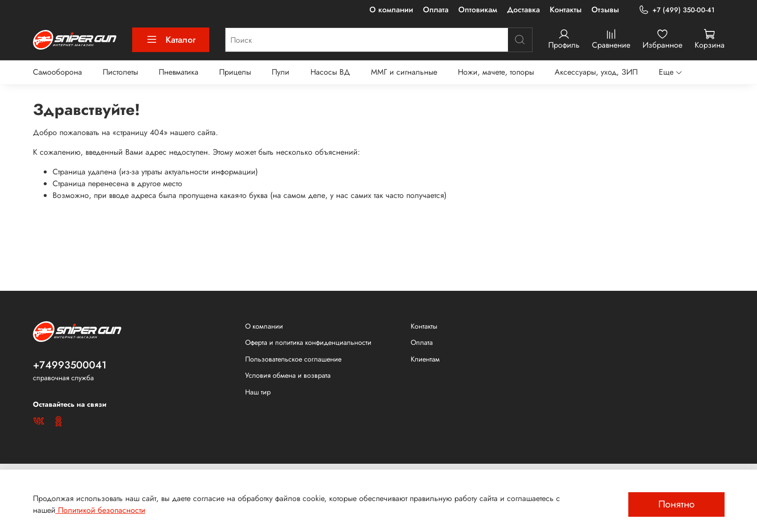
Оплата (436, 10)
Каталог (171, 40)
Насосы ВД (330, 72)
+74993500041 (70, 365)
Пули (280, 72)
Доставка (523, 10)
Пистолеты (120, 72)
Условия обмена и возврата (288, 375)
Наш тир (258, 392)
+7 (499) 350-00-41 (676, 10)
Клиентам (425, 359)
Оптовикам (478, 10)
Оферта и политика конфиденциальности (308, 342)
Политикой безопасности (100, 510)
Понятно (676, 504)
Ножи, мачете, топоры (496, 72)
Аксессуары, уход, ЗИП (596, 72)
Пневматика (179, 72)
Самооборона (57, 72)
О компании (391, 10)
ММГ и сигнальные (404, 72)
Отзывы (605, 10)
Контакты (566, 10)
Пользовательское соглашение (293, 359)
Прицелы (235, 72)
